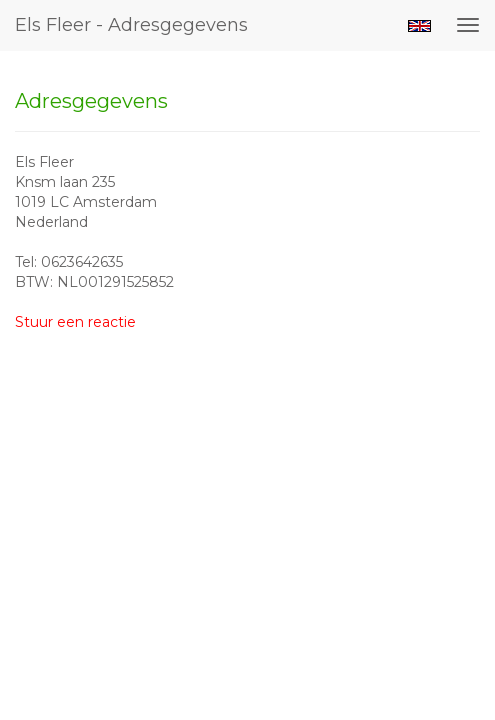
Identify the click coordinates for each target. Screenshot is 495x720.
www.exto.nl (200, 450)
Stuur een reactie (75, 322)
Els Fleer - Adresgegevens (131, 25)
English (419, 26)
